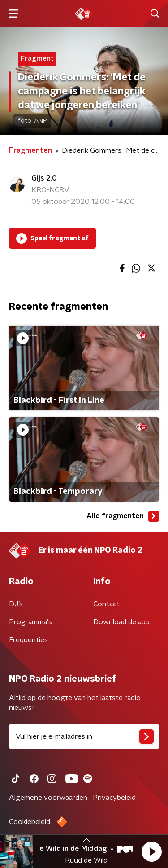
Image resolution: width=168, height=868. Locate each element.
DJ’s (16, 604)
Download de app (121, 622)
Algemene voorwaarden (48, 798)
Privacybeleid (114, 798)
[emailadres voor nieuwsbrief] (84, 736)
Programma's (30, 622)
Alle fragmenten (123, 516)
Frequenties (28, 640)
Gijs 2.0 (44, 178)
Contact (106, 604)
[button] (151, 851)
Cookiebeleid (30, 822)
